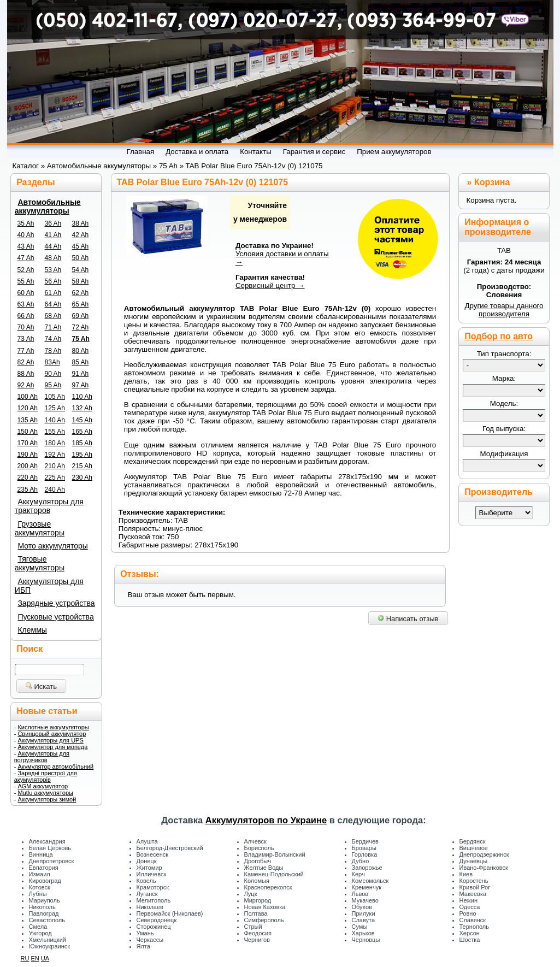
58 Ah (81, 281)
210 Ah (55, 466)
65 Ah (81, 304)
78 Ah (53, 351)
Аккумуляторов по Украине (266, 820)
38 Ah (81, 223)
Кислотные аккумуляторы (53, 727)
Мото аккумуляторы (52, 546)
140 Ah (55, 420)
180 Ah (55, 443)
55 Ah (26, 281)
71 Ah (53, 327)
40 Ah (26, 235)
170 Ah (28, 443)
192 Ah (55, 455)
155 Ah (55, 432)
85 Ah (81, 362)
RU (25, 958)
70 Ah (26, 327)
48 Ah (53, 258)
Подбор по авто (499, 336)
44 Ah (53, 246)
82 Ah (26, 362)
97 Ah (81, 385)
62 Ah (81, 293)
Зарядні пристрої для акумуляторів (46, 776)
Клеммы (32, 630)
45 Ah (81, 246)
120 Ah (28, 408)
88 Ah (26, 374)
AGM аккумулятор (43, 786)
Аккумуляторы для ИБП (49, 586)
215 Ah (82, 466)
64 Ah (53, 304)
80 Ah (81, 351)
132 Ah (82, 408)
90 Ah (53, 374)
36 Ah (53, 223)
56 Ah (53, 281)
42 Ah (81, 235)
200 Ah (28, 466)
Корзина (492, 182)
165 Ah (82, 432)
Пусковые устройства (55, 617)
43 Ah (26, 246)
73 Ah (26, 339)
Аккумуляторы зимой (47, 799)
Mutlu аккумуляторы (45, 793)
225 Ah (55, 477)
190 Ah (28, 455)
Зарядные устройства (56, 603)
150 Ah (28, 432)
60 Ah (26, 293)
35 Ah (26, 223)
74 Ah (53, 339)
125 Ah (55, 408)
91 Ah (81, 374)
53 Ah (53, 270)
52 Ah (26, 270)
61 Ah (53, 293)
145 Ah (82, 420)
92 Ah (26, 385)
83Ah (52, 362)
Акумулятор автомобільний (55, 766)
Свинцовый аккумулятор (52, 734)
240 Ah (55, 490)
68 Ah (53, 316)
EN (35, 958)
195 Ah (82, 455)
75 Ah (81, 339)
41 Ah (53, 235)
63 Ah (26, 304)
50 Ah (81, 258)
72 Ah (81, 327)
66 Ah (26, 316)
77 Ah (26, 351)
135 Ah (28, 420)
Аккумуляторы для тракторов (49, 506)
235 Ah (28, 490)
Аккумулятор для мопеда (52, 747)
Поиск (30, 649)
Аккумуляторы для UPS (50, 740)
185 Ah (82, 443)
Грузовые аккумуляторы (40, 528)
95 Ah (53, 385)
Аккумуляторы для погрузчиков (42, 757)
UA (45, 958)
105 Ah (55, 397)
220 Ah (28, 477)
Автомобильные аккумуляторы (48, 207)
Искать (41, 686)
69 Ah (81, 316)
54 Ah (81, 270)
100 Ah (28, 397)
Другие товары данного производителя (504, 310)
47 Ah (26, 258)
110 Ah (82, 397)
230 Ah (82, 477)
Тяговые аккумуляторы (40, 563)
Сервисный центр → (270, 285)
